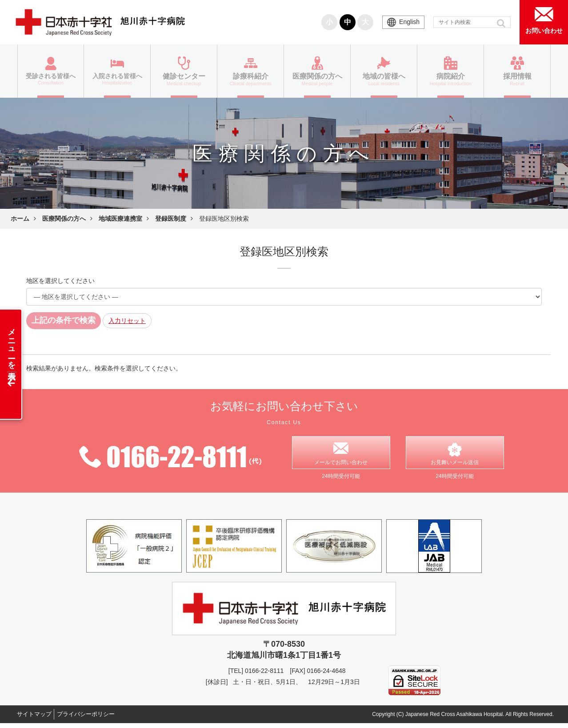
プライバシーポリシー (96, 719)
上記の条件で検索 (64, 320)
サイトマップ (37, 719)
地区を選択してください (60, 281)
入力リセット (127, 321)
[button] (502, 23)
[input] (472, 22)
